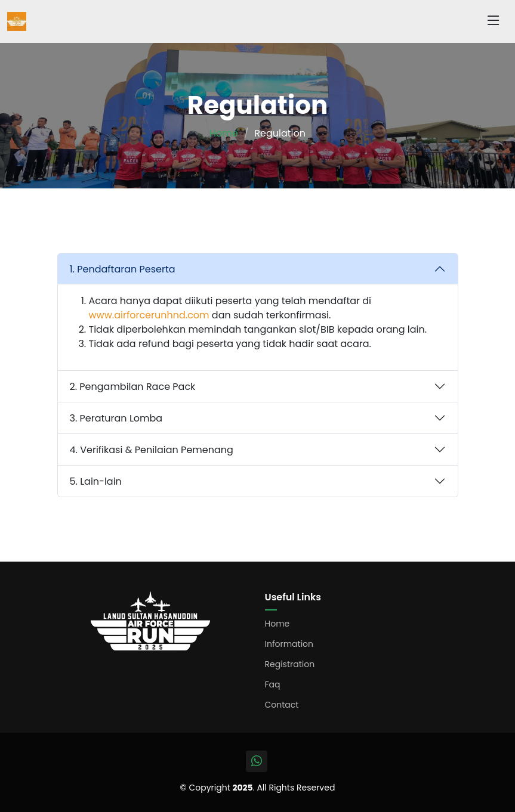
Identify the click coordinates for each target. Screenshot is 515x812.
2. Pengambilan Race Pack (133, 387)
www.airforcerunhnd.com (149, 315)
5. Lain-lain (96, 481)
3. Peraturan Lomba (116, 418)
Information (289, 644)
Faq (273, 684)
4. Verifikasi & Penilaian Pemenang (152, 450)
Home (224, 133)
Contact (282, 705)
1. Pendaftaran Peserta (123, 269)
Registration (290, 664)
